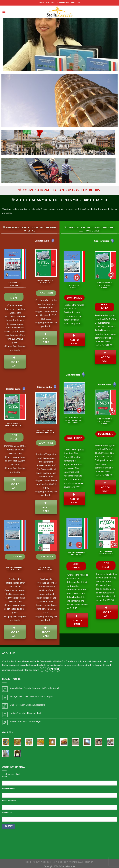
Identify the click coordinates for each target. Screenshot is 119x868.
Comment (7, 813)
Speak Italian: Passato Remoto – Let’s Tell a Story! (34, 688)
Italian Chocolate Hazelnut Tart (25, 713)
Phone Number (9, 789)
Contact (89, 862)
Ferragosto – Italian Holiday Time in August (31, 696)
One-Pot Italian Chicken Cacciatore (27, 705)
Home (28, 862)
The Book (46, 862)
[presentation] (24, 838)
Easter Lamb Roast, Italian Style (25, 721)
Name (5, 776)
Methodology (60, 862)
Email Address (9, 801)
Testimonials (76, 862)
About (36, 862)
